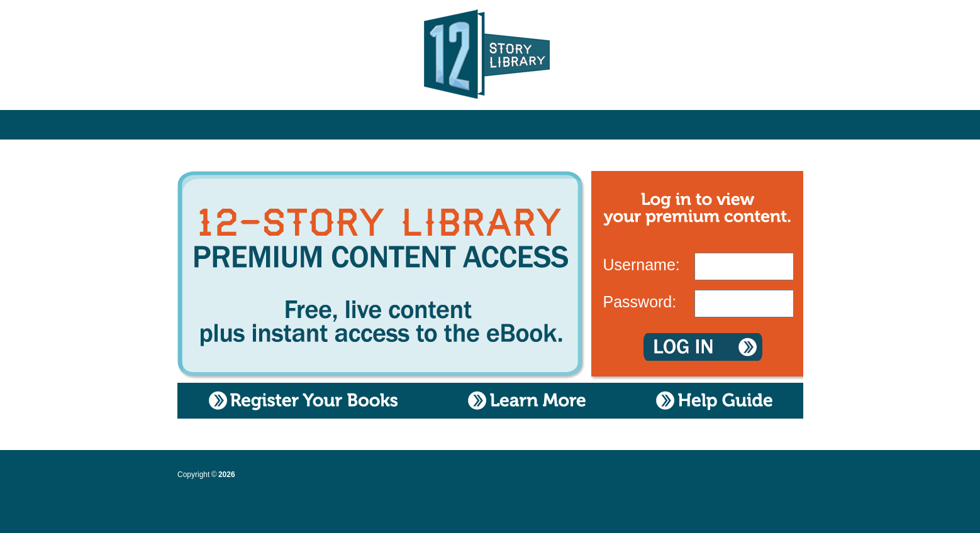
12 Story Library (490, 57)
